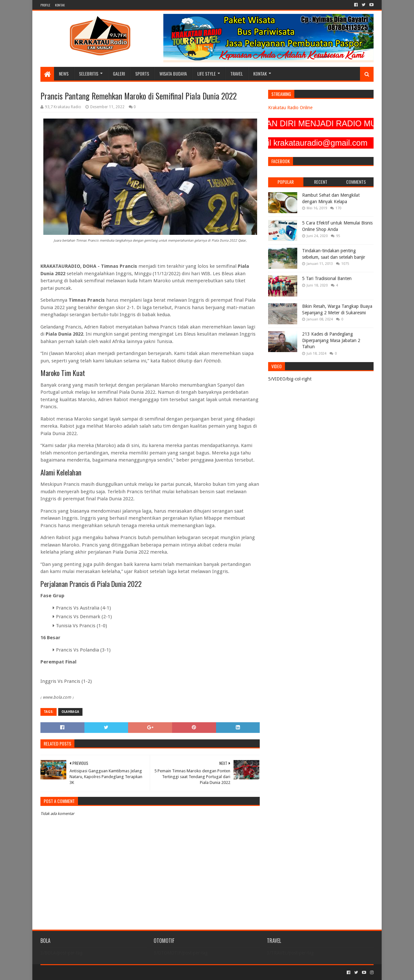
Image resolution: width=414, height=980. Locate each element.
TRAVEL (237, 73)
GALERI (119, 73)
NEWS (64, 73)
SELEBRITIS (89, 73)
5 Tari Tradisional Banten (327, 278)
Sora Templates (76, 972)
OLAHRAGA (70, 712)
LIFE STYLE (207, 73)
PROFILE (45, 5)
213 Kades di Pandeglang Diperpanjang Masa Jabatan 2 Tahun (331, 340)
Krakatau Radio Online (290, 108)
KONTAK (60, 5)
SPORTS (142, 73)
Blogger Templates (114, 972)
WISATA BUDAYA (173, 73)
